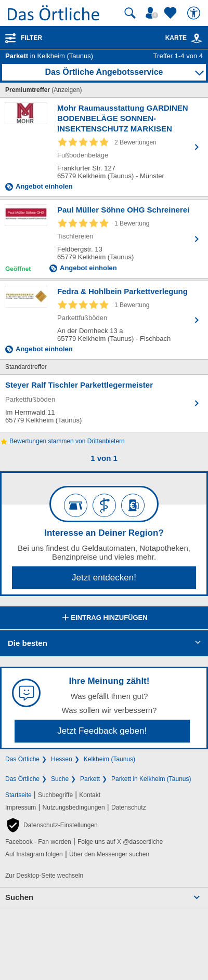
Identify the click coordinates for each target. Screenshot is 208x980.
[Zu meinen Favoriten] (172, 13)
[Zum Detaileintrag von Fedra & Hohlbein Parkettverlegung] (104, 320)
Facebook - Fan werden (38, 842)
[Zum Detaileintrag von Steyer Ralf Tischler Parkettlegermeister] (104, 403)
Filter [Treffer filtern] (31, 38)
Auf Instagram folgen (34, 854)
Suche (60, 779)
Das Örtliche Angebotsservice (104, 72)
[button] (51, 825)
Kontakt (90, 795)
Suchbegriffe (55, 795)
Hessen (62, 759)
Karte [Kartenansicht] (184, 38)
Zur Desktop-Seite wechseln (44, 876)
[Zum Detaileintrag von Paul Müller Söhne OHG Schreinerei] (104, 239)
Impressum (21, 807)
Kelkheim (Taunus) (109, 759)
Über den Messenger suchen (109, 854)
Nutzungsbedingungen (74, 807)
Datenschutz (129, 807)
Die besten (28, 643)
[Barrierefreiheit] (195, 13)
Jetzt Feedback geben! (102, 731)
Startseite (18, 795)
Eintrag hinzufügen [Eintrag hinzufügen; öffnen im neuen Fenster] (104, 618)
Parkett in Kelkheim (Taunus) (151, 779)
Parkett (90, 779)
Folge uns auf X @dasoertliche (120, 842)
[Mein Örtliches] (153, 13)
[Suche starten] (130, 13)
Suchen (19, 897)
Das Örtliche (22, 759)
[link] (197, 38)
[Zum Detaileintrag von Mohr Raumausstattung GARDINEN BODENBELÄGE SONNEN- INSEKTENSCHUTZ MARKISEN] (104, 147)
